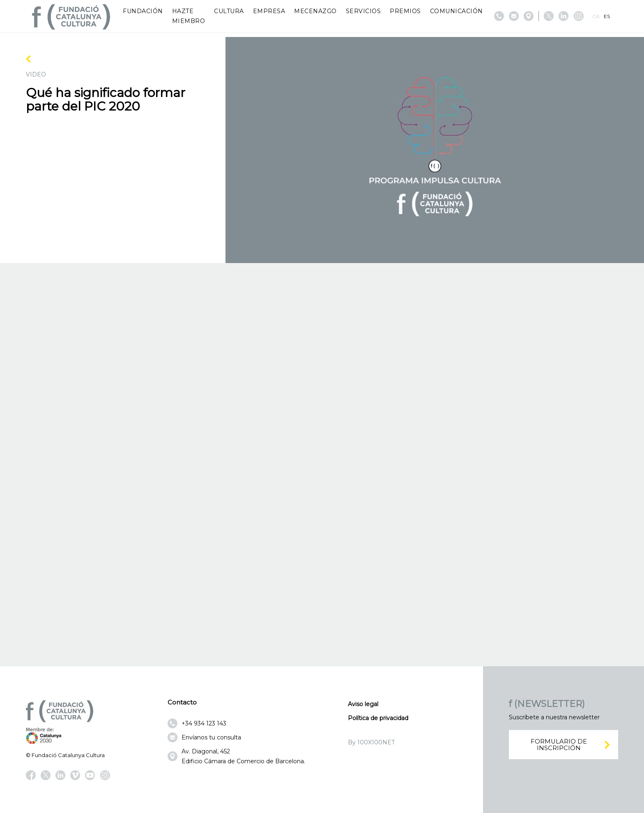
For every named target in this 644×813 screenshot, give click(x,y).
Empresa (269, 11)
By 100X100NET (371, 742)
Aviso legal (363, 704)
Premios (405, 11)
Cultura (229, 11)
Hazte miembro (189, 16)
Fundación (143, 11)
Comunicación (457, 11)
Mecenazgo (315, 11)
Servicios (363, 11)
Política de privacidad (378, 718)
